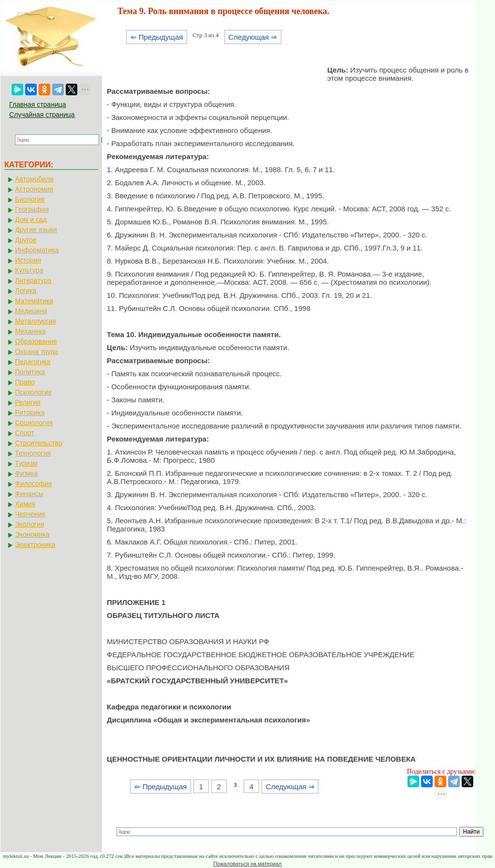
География (32, 209)
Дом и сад (31, 220)
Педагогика (33, 362)
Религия (28, 402)
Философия (33, 484)
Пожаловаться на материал (247, 864)
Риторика (30, 412)
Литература (33, 280)
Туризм (26, 463)
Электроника (35, 544)
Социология (34, 423)
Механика (30, 331)
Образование (36, 341)
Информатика (37, 250)
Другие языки (36, 230)
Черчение (30, 514)
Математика (34, 301)
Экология (29, 524)
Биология (30, 199)
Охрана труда (36, 352)
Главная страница (38, 104)
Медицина (31, 311)
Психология (33, 392)
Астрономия (34, 189)
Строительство (38, 443)
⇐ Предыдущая (157, 37)
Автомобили (34, 179)
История (28, 260)
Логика (26, 291)
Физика (26, 473)
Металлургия (36, 321)
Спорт (24, 433)
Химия (25, 504)
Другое (26, 240)
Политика (30, 372)
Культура (29, 270)
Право (25, 382)
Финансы (29, 494)
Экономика (32, 534)
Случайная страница (42, 115)
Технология (33, 453)
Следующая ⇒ (253, 37)
